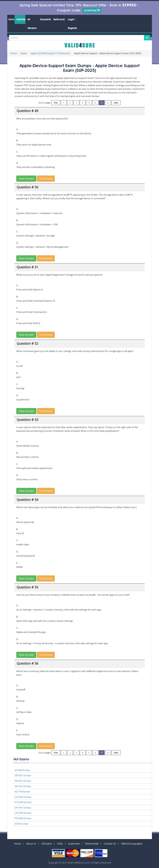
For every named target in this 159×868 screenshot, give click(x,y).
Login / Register (72, 24)
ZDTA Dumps (21, 824)
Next (116, 103)
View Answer (26, 179)
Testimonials (59, 20)
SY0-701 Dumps (23, 808)
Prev (56, 103)
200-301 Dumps (23, 775)
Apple (24, 53)
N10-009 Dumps (23, 802)
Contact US (110, 844)
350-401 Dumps (23, 781)
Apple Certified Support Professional (50, 53)
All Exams (47, 844)
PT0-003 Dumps (23, 818)
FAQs (60, 844)
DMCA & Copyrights (132, 844)
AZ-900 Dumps (22, 770)
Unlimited (21, 20)
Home (11, 20)
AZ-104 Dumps (22, 791)
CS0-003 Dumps (23, 797)
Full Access (46, 179)
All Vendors (32, 24)
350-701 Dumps (23, 786)
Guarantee (45, 20)
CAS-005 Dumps (23, 813)
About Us (31, 844)
